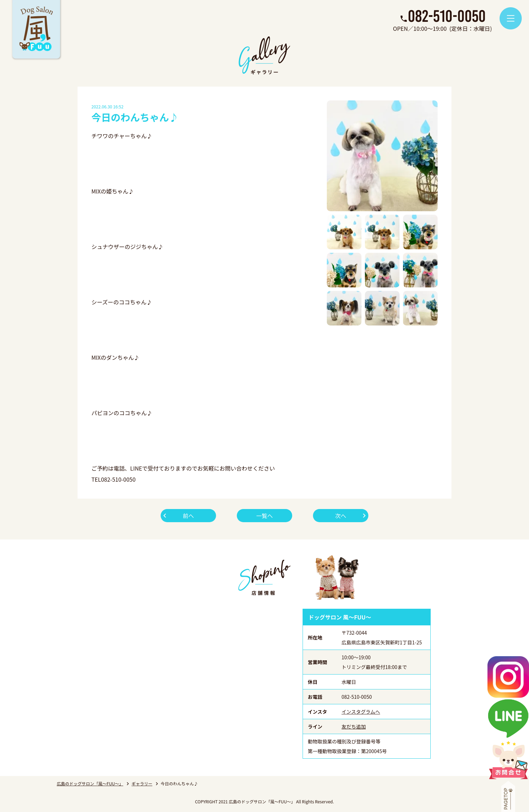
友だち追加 (354, 726)
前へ (188, 516)
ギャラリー (142, 783)
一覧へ (264, 516)
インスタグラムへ (361, 712)
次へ (341, 516)
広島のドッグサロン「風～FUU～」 (90, 783)
